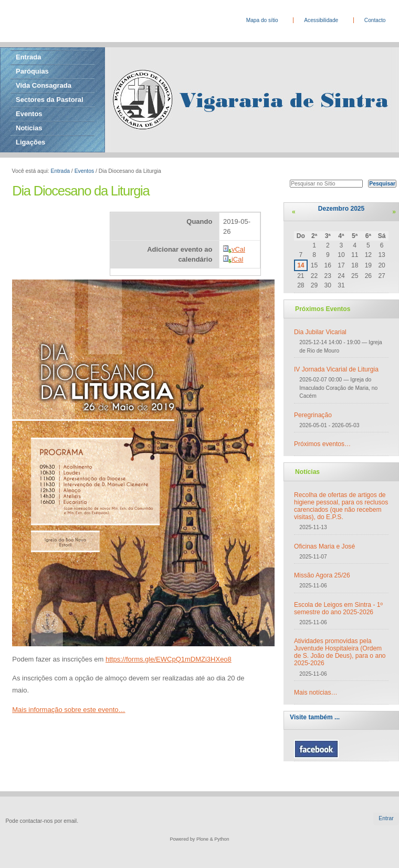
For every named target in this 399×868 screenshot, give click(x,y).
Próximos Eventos (323, 309)
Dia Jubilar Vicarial (320, 332)
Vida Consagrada (44, 85)
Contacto (375, 20)
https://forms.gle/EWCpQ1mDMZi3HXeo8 (169, 659)
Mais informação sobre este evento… (69, 710)
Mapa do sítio (262, 20)
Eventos (29, 114)
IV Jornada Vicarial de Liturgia (336, 369)
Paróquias (32, 71)
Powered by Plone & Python (199, 839)
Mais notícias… (316, 693)
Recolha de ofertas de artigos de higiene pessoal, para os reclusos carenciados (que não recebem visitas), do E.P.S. (341, 506)
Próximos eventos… (322, 444)
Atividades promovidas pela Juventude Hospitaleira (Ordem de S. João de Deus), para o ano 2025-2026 (340, 652)
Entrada (28, 57)
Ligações (30, 142)
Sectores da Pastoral (50, 100)
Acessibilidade (321, 20)
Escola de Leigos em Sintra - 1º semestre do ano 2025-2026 (338, 608)
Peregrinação (313, 415)
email (70, 821)
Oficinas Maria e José (324, 546)
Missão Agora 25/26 (322, 575)
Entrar (386, 818)
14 (301, 265)
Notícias (29, 128)
